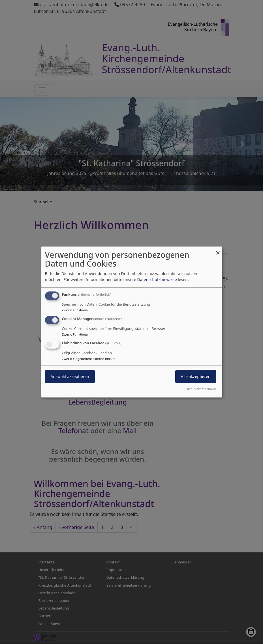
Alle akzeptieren (196, 376)
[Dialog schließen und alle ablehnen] (218, 250)
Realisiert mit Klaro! (202, 389)
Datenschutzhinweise (157, 279)
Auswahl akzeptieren (70, 376)
